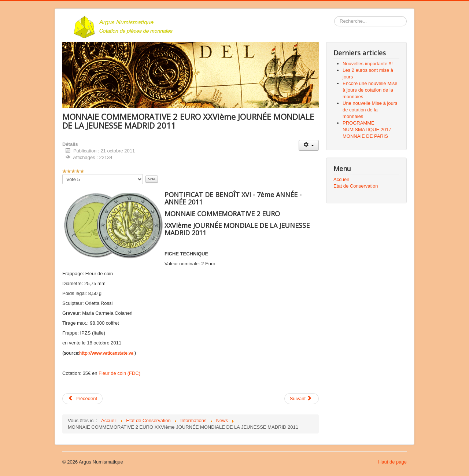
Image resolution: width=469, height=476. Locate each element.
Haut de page (392, 462)
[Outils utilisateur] (309, 145)
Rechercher (334, 16)
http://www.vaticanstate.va (106, 353)
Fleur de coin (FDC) (119, 373)
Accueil (341, 179)
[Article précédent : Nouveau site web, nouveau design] (82, 399)
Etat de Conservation (356, 186)
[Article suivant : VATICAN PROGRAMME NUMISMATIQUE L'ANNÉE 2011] (302, 399)
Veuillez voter (62, 174)
